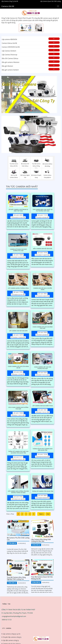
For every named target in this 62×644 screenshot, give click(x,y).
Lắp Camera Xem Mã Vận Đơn (18, 331)
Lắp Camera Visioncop (9, 55)
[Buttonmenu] (58, 6)
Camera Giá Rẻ (8, 6)
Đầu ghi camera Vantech (10, 70)
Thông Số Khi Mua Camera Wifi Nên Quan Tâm (43, 449)
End (48, 514)
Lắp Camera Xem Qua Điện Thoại (43, 406)
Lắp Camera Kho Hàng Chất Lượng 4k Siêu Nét (41, 540)
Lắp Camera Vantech (9, 51)
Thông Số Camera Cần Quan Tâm (43, 491)
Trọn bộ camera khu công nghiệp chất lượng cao (16, 578)
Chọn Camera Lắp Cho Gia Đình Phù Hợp (43, 328)
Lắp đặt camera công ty (11, 640)
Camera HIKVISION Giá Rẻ (11, 47)
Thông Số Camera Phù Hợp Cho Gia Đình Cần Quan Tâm (18, 452)
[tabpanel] (31, 94)
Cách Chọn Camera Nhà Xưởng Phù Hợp (18, 408)
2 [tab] (31, 111)
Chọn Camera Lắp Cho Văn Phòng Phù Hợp (43, 368)
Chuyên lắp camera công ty (12, 637)
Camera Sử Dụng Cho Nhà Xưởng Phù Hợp (18, 250)
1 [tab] (28, 111)
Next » (41, 514)
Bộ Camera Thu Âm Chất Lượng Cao (18, 539)
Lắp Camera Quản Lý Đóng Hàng (18, 288)
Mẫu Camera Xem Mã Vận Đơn (43, 249)
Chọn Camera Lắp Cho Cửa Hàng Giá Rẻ (18, 367)
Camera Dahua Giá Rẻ (9, 43)
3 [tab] (34, 111)
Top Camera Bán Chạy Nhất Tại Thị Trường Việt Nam (43, 210)
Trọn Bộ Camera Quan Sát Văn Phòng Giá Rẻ (42, 578)
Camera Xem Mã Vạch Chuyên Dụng (43, 289)
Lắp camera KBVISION (9, 39)
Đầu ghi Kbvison (7, 66)
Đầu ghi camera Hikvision (11, 62)
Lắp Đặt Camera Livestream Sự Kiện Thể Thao (18, 210)
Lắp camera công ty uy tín (11, 634)
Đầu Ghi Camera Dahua (10, 58)
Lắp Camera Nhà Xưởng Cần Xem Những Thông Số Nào (18, 492)
